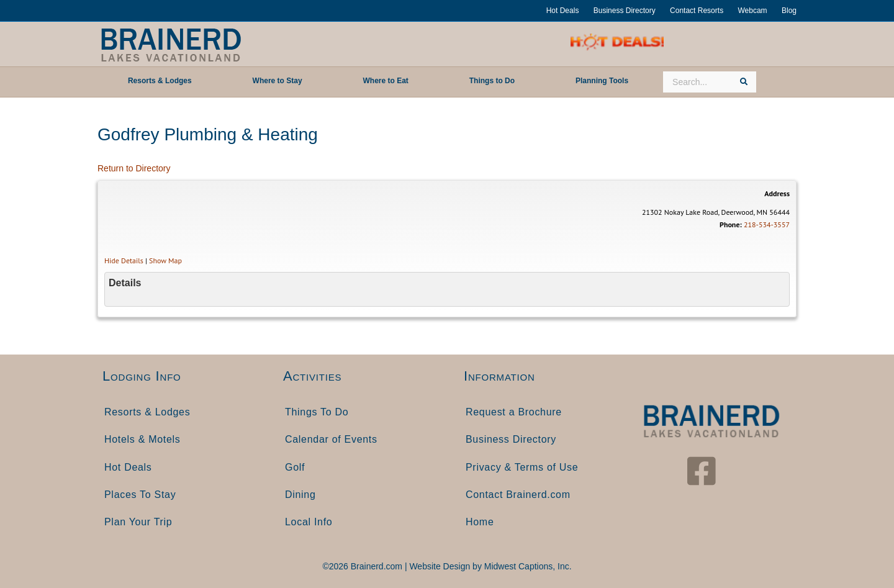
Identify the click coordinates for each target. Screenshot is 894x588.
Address (777, 193)
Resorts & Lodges (147, 412)
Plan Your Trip (138, 522)
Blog (789, 11)
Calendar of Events (331, 439)
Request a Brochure (514, 412)
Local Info (309, 522)
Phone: (731, 224)
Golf (295, 467)
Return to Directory (134, 168)
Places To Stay (140, 495)
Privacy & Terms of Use (522, 467)
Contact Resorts (697, 11)
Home (480, 522)
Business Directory (625, 11)
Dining (300, 495)
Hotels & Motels (142, 439)
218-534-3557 (767, 224)
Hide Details (124, 260)
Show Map (165, 260)
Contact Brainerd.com (518, 495)
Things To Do (317, 412)
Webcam (752, 11)
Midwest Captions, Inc (527, 566)
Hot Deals (563, 11)
